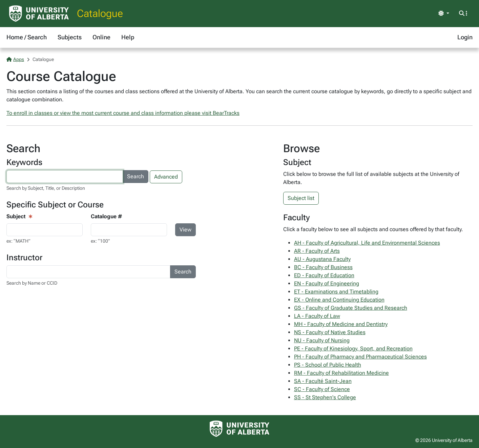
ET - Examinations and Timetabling (336, 292)
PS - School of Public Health (328, 365)
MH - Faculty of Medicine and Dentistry (341, 324)
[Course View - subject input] (45, 230)
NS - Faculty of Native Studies (330, 332)
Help (128, 37)
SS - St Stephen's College (325, 397)
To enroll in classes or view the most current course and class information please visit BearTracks (123, 113)
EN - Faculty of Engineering (327, 283)
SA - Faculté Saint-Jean (323, 381)
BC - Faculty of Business (323, 267)
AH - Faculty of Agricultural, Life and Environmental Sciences (367, 243)
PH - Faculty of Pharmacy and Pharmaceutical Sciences (360, 357)
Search (136, 176)
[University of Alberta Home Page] (39, 14)
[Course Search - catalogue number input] (129, 230)
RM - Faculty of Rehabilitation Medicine (341, 373)
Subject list (301, 198)
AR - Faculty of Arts (317, 251)
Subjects (70, 37)
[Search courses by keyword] (65, 177)
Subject (16, 216)
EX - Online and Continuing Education (339, 300)
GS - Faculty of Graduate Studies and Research (351, 308)
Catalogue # (106, 216)
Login (465, 37)
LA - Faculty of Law (317, 316)
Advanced (166, 177)
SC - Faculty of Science (322, 389)
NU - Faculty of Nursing (322, 340)
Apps (15, 59)
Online (101, 37)
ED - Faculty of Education (324, 275)
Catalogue (100, 13)
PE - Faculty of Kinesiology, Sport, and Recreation (353, 349)
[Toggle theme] (444, 14)
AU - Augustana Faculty (322, 259)
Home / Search (27, 37)
